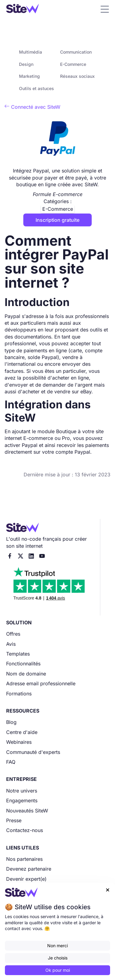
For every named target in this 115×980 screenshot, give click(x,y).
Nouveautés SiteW (27, 811)
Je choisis (58, 958)
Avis (11, 644)
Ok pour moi (58, 970)
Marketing (29, 76)
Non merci (57, 946)
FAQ (11, 762)
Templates (18, 654)
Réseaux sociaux (77, 76)
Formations (19, 694)
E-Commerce (73, 64)
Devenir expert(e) (26, 879)
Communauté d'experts (33, 752)
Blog (11, 722)
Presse (14, 820)
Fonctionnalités (23, 664)
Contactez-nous (25, 830)
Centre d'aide (22, 732)
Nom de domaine (26, 674)
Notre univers (22, 791)
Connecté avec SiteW (33, 107)
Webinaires (19, 742)
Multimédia (31, 52)
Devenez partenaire (29, 869)
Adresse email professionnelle (41, 683)
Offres (13, 634)
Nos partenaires (24, 859)
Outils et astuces (36, 88)
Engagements (22, 800)
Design (26, 64)
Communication (76, 52)
